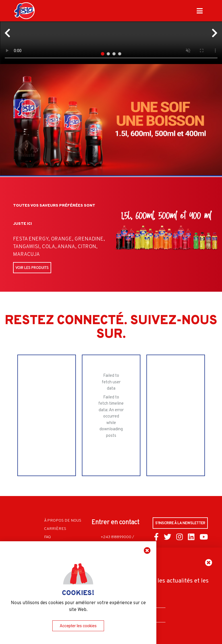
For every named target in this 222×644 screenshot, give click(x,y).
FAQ (47, 536)
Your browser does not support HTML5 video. (111, 32)
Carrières (55, 528)
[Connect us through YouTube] (204, 537)
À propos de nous (63, 519)
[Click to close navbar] (200, 11)
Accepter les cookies (78, 626)
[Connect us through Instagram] (180, 537)
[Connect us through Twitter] (167, 537)
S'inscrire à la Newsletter (180, 522)
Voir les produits (32, 268)
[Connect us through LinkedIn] (191, 537)
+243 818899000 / (117, 536)
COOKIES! (78, 593)
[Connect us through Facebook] (156, 537)
